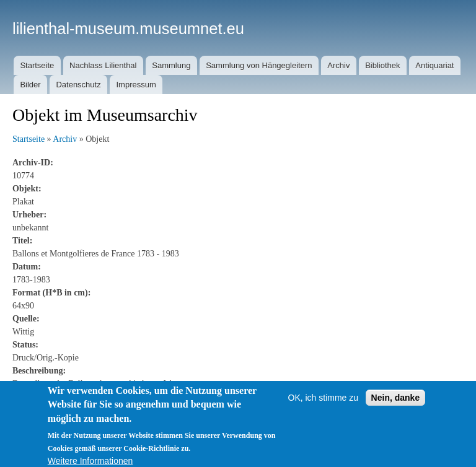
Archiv (338, 65)
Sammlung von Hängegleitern (259, 65)
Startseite (37, 65)
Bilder (30, 85)
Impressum (136, 85)
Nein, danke (396, 403)
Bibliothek (382, 65)
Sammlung (171, 65)
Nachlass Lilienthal (103, 65)
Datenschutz (78, 85)
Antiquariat (434, 65)
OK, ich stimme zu (324, 403)
